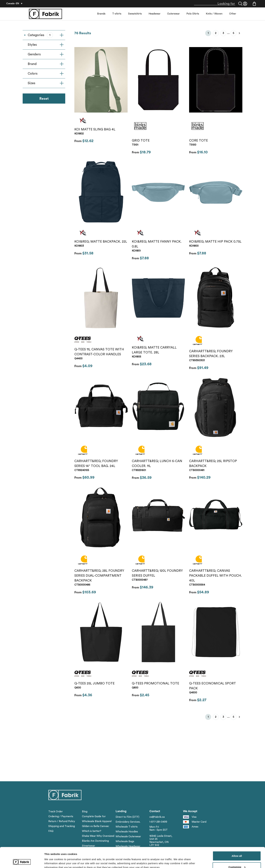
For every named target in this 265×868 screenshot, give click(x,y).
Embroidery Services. (128, 822)
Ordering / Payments (61, 816)
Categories (46, 35)
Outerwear (173, 14)
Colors (46, 74)
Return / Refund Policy (62, 821)
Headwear (154, 14)
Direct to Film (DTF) (127, 817)
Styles (46, 45)
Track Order (56, 812)
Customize (237, 848)
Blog (85, 812)
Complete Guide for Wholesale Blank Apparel (97, 819)
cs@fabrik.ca (157, 817)
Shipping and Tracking (62, 826)
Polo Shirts (193, 14)
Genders (46, 54)
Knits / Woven (214, 14)
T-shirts (117, 14)
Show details (52, 858)
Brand (46, 64)
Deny (237, 859)
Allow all (237, 837)
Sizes (46, 83)
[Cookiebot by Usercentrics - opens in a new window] (22, 861)
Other (233, 14)
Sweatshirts (135, 14)
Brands (101, 14)
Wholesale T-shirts (127, 827)
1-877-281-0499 (158, 822)
